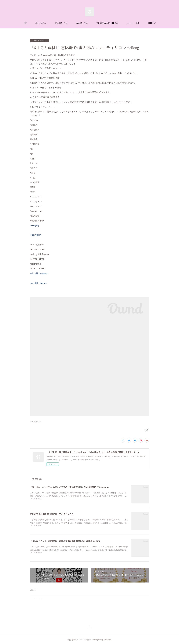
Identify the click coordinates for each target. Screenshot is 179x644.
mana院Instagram (38, 283)
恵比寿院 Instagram (40, 273)
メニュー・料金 (133, 23)
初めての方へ (41, 23)
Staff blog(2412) (35, 422)
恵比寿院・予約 (61, 23)
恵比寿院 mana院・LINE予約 (107, 23)
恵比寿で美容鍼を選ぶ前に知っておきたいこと (52, 514)
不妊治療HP (36, 235)
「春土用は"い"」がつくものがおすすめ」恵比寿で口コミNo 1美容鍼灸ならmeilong (70, 487)
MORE (150, 23)
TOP (25, 23)
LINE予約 (34, 226)
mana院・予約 (82, 23)
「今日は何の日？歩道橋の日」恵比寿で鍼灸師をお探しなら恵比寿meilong (65, 541)
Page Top (89, 627)
